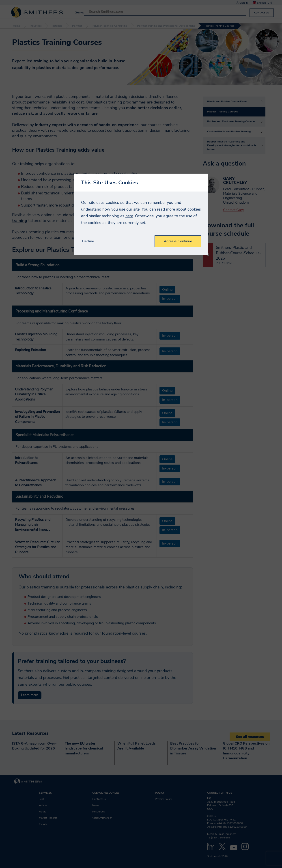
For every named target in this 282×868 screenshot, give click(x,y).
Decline (88, 241)
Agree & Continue (178, 241)
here (129, 216)
